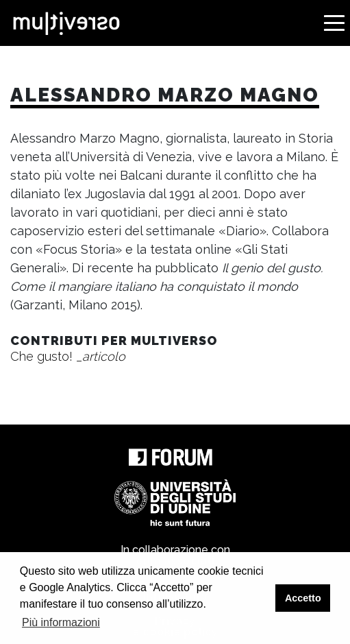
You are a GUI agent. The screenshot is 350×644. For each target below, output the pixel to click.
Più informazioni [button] (61, 622)
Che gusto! (68, 356)
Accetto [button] (303, 598)
